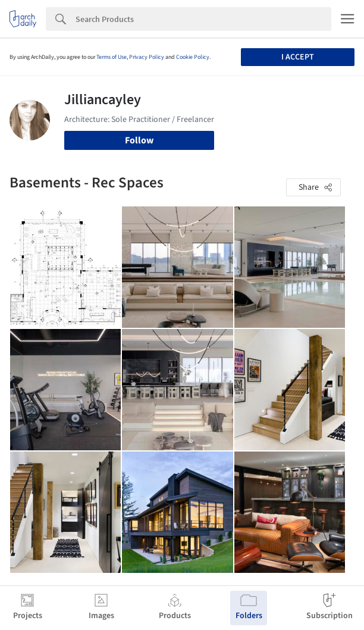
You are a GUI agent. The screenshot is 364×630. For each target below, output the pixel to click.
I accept (298, 57)
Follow (139, 140)
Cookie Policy (193, 57)
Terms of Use (112, 57)
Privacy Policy (147, 57)
